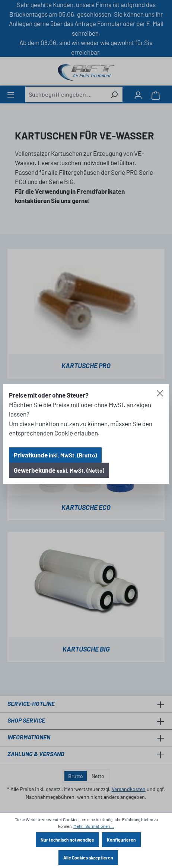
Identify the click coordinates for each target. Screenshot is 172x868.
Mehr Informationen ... (94, 826)
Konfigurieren (121, 840)
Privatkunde (55, 455)
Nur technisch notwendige (67, 840)
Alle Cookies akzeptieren (88, 858)
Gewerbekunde (59, 470)
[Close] (160, 393)
